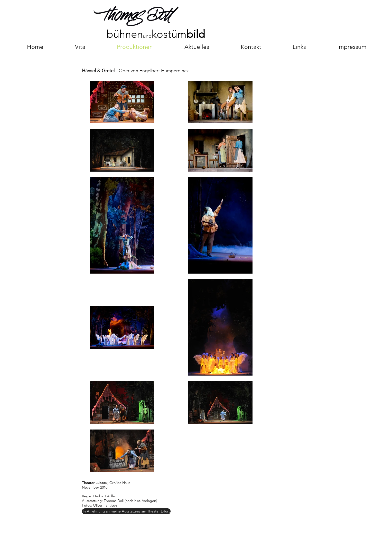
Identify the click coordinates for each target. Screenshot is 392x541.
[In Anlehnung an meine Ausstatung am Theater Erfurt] (126, 511)
